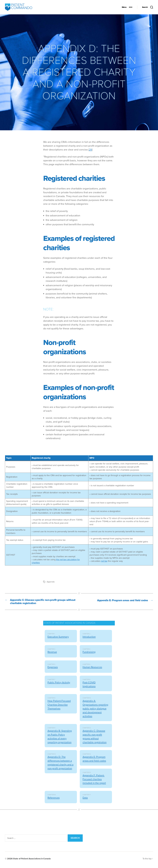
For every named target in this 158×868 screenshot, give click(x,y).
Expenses (53, 670)
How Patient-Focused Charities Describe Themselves (60, 707)
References (54, 800)
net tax (104, 563)
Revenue (53, 654)
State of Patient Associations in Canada (33, 861)
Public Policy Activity (59, 685)
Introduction (89, 639)
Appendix (51, 584)
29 (90, 151)
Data (85, 800)
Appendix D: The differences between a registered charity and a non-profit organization (60, 767)
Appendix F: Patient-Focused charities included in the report (95, 782)
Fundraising (89, 654)
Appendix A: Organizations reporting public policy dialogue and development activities (95, 711)
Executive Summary (59, 639)
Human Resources (93, 670)
